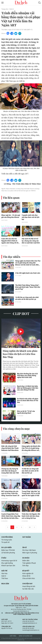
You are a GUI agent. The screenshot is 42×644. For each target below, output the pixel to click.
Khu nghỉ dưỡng (7, 565)
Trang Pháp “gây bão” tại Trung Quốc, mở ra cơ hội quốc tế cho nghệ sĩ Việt (31, 494)
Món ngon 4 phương (30, 554)
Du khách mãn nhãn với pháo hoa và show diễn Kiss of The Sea (28, 401)
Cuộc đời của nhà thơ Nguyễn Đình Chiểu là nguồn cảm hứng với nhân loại (11, 241)
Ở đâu (4, 559)
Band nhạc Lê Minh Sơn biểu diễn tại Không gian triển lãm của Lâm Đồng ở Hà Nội (28, 389)
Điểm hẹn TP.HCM (8, 552)
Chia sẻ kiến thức (29, 581)
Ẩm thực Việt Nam (29, 552)
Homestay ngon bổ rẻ (9, 562)
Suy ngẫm (27, 538)
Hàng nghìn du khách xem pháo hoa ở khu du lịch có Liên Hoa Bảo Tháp (20, 354)
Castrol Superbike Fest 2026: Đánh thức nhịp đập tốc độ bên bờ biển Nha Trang (11, 517)
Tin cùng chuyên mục (16, 429)
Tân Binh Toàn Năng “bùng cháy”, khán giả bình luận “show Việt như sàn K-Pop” (28, 288)
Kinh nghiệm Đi (28, 576)
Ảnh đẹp (25, 567)
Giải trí (12, 9)
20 (30, 528)
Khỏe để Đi (26, 578)
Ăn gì (24, 549)
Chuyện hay (27, 586)
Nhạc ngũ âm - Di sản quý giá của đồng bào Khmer (11, 216)
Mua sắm (5, 586)
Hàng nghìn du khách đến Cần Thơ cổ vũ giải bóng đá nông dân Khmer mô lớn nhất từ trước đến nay (28, 263)
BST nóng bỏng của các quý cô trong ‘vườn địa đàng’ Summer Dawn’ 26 (10, 494)
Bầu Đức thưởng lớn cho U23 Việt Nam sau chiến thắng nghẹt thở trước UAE (27, 376)
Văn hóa (4, 576)
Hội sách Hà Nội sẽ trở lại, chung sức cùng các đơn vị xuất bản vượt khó (31, 241)
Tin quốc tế (5, 544)
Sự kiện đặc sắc (28, 591)
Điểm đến (26, 562)
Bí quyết (26, 573)
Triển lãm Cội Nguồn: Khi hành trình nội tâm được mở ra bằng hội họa (31, 517)
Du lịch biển (6, 549)
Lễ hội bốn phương (8, 554)
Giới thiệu (13, 638)
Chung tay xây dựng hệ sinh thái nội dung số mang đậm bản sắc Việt (10, 472)
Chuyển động (7, 538)
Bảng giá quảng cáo (26, 638)
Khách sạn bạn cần (8, 567)
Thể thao (5, 581)
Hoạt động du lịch (29, 589)
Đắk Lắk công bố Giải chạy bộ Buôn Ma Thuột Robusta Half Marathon (10, 449)
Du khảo (26, 559)
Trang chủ (5, 9)
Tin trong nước (7, 541)
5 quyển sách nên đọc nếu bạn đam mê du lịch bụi (31, 217)
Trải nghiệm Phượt (29, 565)
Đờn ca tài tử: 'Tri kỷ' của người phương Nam (26, 413)
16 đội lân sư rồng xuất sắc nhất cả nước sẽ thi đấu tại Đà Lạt (27, 299)
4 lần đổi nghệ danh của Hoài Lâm (28, 273)
